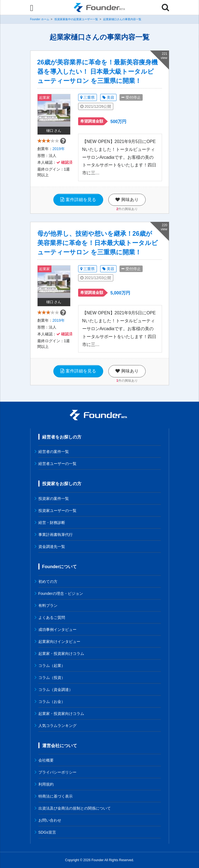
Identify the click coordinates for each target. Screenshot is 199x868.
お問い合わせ (50, 820)
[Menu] (32, 8)
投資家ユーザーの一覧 (57, 511)
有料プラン (48, 605)
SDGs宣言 (47, 832)
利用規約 (46, 784)
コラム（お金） (52, 702)
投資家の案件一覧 (54, 499)
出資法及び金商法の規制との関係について (75, 808)
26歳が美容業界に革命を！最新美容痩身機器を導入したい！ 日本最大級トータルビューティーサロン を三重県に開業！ (98, 71)
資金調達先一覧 (52, 547)
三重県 (88, 97)
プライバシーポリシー (57, 772)
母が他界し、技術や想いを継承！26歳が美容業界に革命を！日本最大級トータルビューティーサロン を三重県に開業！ (98, 243)
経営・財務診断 (52, 523)
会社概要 (46, 760)
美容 (108, 97)
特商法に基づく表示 (56, 796)
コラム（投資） (52, 678)
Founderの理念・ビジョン (61, 593)
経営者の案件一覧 (54, 452)
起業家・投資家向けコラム (61, 654)
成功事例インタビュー (57, 630)
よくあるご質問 (52, 618)
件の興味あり (127, 209)
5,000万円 (120, 293)
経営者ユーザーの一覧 (57, 464)
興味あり (127, 200)
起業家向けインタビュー (59, 642)
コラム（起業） (52, 666)
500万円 (119, 122)
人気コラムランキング (57, 726)
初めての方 (48, 581)
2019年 (59, 151)
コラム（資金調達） (56, 690)
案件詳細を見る (78, 200)
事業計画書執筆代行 (56, 535)
